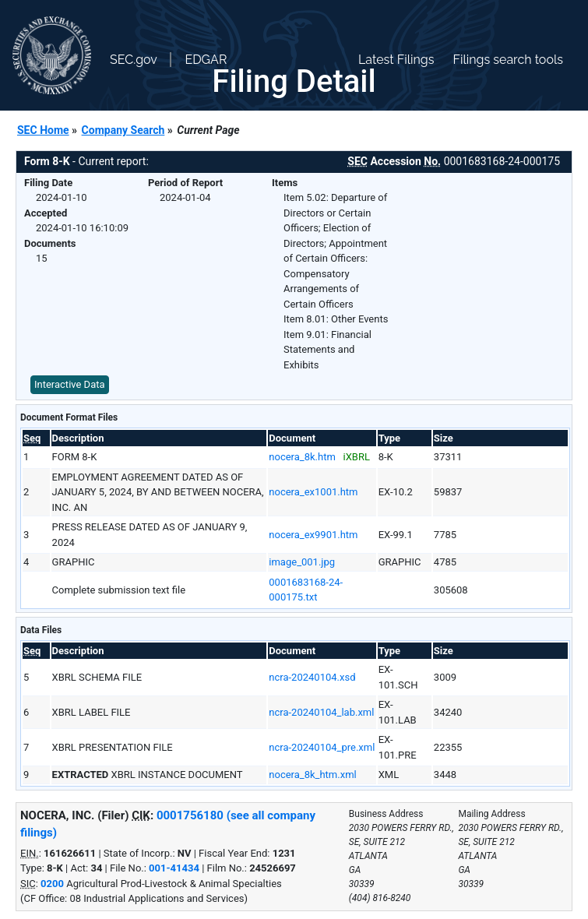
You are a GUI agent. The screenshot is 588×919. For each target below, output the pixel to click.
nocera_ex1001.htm (313, 492)
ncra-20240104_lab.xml (321, 712)
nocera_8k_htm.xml (312, 775)
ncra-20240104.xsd (312, 677)
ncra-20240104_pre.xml (322, 747)
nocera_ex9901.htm (313, 535)
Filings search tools (508, 60)
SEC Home (43, 130)
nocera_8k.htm (302, 457)
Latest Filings (396, 60)
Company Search (123, 130)
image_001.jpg (302, 562)
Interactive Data (70, 384)
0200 (52, 884)
